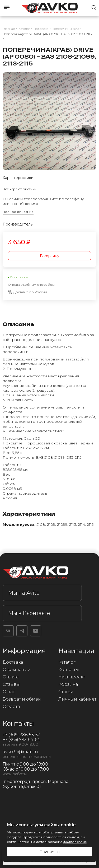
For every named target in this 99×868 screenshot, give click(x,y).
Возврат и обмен (22, 699)
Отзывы (11, 684)
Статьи (66, 692)
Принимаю (49, 852)
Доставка (13, 662)
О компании (17, 670)
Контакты (69, 670)
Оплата (11, 677)
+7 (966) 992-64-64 (21, 740)
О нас (9, 692)
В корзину (50, 256)
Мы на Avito (24, 593)
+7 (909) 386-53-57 (21, 735)
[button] (44, 167)
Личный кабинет (77, 699)
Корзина (68, 684)
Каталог (67, 662)
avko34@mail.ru (20, 752)
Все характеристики (20, 189)
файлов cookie (75, 842)
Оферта (11, 707)
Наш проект (72, 677)
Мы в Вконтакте (29, 613)
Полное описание (18, 212)
